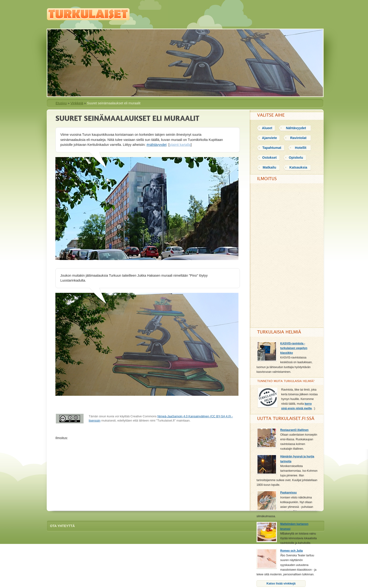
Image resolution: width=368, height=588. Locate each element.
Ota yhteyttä (62, 526)
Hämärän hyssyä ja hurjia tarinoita (297, 459)
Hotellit (301, 148)
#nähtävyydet (157, 145)
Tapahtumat (272, 148)
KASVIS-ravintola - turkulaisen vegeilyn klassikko (294, 348)
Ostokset (269, 158)
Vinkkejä (77, 103)
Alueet (267, 128)
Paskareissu (288, 493)
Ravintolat (298, 138)
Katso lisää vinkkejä (281, 583)
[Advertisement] (148, 474)
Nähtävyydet (296, 128)
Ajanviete (269, 138)
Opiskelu (296, 158)
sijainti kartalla (180, 145)
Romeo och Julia (291, 551)
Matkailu (269, 167)
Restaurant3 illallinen (294, 430)
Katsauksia (298, 167)
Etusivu (61, 103)
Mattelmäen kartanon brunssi (294, 526)
